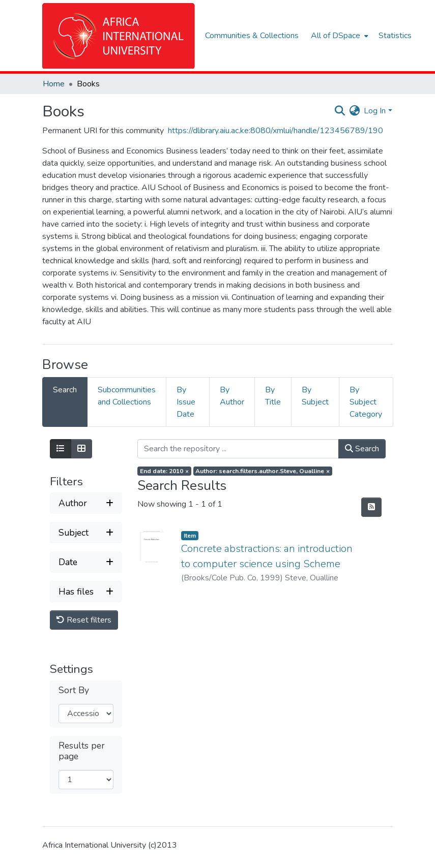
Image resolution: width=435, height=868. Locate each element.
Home (54, 84)
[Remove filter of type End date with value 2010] (164, 471)
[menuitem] (339, 36)
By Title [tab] (273, 396)
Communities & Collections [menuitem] (252, 36)
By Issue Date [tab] (186, 402)
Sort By (74, 690)
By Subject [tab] (315, 396)
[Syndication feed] (371, 507)
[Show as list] (61, 449)
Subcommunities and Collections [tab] (127, 396)
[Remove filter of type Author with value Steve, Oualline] (263, 471)
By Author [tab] (232, 396)
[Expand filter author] (86, 503)
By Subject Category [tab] (366, 402)
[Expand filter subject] (86, 533)
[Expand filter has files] (86, 592)
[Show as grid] (81, 449)
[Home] (119, 36)
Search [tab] (65, 390)
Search (362, 449)
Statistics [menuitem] (395, 36)
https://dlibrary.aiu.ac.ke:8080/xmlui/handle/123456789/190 (275, 131)
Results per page (82, 751)
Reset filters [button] (84, 620)
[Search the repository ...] (238, 449)
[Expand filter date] (86, 562)
